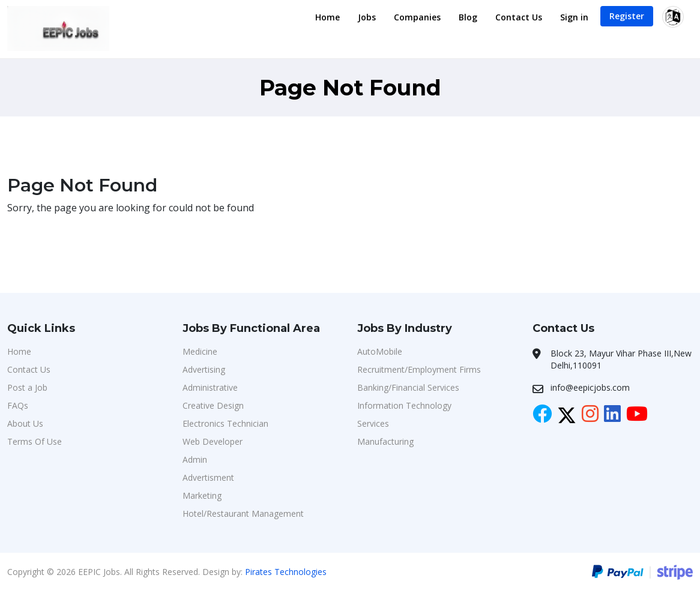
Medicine (200, 351)
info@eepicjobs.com (590, 387)
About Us (25, 423)
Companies (417, 17)
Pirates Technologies (286, 572)
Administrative (210, 387)
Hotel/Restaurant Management (243, 513)
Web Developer (213, 441)
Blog (468, 17)
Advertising (204, 369)
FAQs (18, 405)
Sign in (574, 17)
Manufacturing (385, 441)
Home (327, 17)
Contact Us (519, 17)
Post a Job (27, 387)
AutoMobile (380, 351)
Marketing (202, 495)
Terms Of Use (35, 441)
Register (627, 16)
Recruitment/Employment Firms (419, 369)
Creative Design (213, 405)
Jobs (367, 17)
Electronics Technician (225, 423)
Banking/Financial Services (408, 387)
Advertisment (208, 477)
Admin (195, 459)
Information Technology (404, 405)
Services (373, 423)
